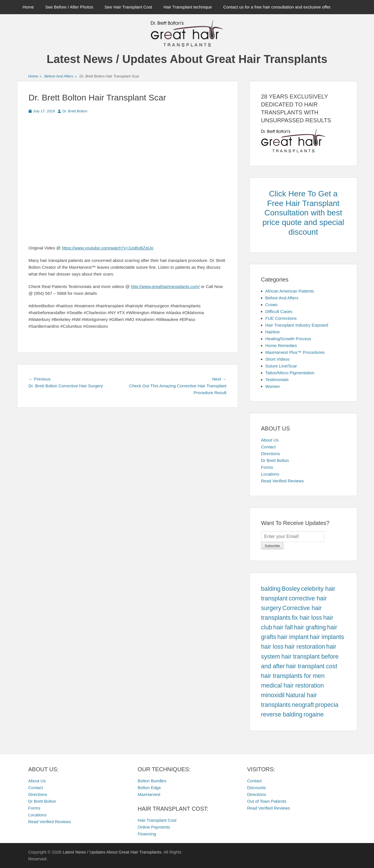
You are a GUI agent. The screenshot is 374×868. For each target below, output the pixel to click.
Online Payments (154, 827)
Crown (271, 305)
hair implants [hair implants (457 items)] (327, 637)
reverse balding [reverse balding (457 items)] (282, 714)
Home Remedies (281, 345)
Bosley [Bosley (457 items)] (291, 589)
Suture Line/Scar (281, 366)
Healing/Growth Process (288, 339)
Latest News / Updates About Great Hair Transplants (187, 59)
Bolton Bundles (152, 781)
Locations (270, 474)
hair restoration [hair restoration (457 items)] (305, 647)
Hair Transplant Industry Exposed (297, 325)
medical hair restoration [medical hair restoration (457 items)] (293, 686)
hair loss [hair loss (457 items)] (272, 647)
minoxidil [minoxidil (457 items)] (273, 695)
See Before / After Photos (69, 7)
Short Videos (278, 359)
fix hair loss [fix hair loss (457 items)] (307, 618)
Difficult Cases (279, 311)
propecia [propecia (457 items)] (327, 705)
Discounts (257, 788)
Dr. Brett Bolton (75, 111)
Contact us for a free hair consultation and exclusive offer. (277, 7)
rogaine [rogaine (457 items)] (314, 714)
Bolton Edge (149, 788)
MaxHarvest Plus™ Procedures (295, 352)
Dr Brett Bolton (275, 460)
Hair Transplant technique (188, 7)
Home (28, 7)
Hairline (273, 332)
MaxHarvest (149, 794)
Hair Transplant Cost (157, 820)
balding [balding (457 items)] (271, 589)
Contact (269, 447)
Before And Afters (60, 76)
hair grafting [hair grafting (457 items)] (310, 627)
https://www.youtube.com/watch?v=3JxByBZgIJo (108, 248)
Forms (267, 467)
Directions (271, 454)
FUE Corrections (281, 318)
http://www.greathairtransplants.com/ (165, 286)
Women (273, 386)
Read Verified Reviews (283, 481)
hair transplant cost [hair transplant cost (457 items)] (312, 666)
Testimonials (277, 380)
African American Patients (290, 291)
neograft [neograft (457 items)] (303, 705)
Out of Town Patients (267, 801)
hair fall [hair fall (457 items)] (283, 627)
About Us (270, 440)
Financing (147, 834)
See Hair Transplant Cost (128, 7)
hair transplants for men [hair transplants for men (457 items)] (293, 676)
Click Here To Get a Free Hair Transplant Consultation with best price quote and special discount (303, 213)
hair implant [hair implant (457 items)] (293, 637)
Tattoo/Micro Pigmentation (290, 373)
